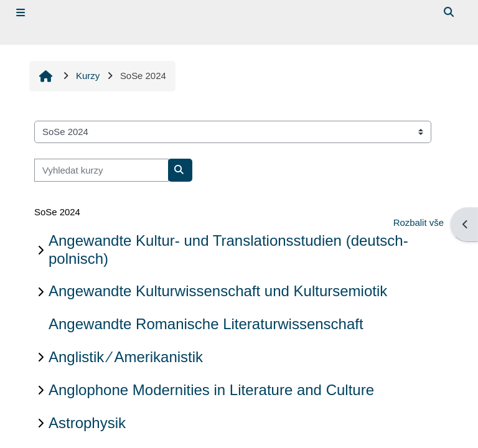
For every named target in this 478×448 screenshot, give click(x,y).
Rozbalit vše (419, 222)
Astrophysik (87, 423)
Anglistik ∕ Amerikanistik (126, 357)
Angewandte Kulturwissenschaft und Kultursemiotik (218, 291)
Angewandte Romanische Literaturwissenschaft (206, 324)
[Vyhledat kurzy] (101, 170)
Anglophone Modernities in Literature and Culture (211, 390)
